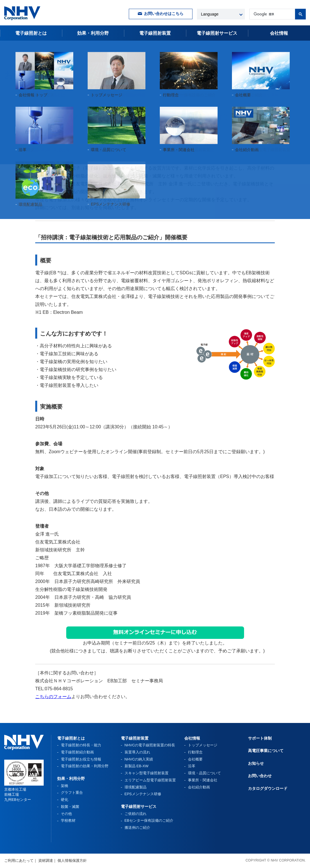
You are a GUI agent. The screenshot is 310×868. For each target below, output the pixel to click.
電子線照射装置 (155, 33)
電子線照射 (217, 33)
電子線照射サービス (139, 806)
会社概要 (195, 759)
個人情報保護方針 (72, 861)
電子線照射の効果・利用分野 (85, 766)
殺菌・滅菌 (70, 807)
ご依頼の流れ (136, 814)
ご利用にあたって (19, 861)
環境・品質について (204, 773)
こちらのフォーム (53, 697)
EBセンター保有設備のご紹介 (149, 820)
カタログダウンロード (268, 788)
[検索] (272, 14)
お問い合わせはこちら (164, 14)
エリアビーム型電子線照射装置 (150, 780)
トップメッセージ (203, 745)
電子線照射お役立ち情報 (81, 759)
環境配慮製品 (136, 787)
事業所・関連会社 (203, 780)
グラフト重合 (72, 793)
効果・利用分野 (93, 33)
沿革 (192, 766)
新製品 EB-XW (137, 766)
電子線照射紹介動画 (77, 752)
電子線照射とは (31, 33)
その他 (66, 814)
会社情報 (279, 33)
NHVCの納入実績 (139, 759)
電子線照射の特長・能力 (81, 745)
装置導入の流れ (137, 752)
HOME (10, 48)
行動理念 (195, 752)
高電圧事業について (266, 751)
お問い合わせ (260, 776)
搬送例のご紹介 (137, 828)
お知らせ (27, 48)
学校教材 (68, 820)
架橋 (65, 786)
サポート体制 (260, 738)
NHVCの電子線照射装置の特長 (150, 745)
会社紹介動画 (199, 787)
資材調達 (46, 861)
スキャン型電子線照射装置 (147, 773)
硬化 (65, 800)
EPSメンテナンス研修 (143, 794)
